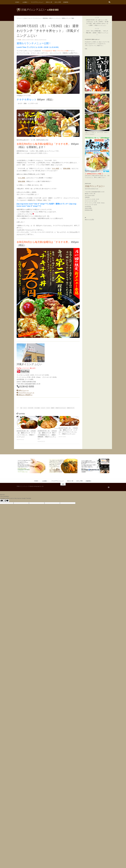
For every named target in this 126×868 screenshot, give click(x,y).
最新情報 (45, 18)
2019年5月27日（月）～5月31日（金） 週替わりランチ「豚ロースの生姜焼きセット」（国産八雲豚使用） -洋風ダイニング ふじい (47, 435)
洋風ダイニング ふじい (61, 408)
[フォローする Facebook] (109, 487)
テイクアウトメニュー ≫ (25, 393)
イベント (19, 18)
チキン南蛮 (55, 168)
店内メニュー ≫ (23, 390)
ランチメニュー (37, 18)
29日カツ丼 (49, 2)
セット (30, 18)
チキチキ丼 (31, 408)
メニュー (43, 408)
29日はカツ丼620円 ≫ (25, 395)
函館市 (53, 408)
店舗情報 (66, 2)
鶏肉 (73, 18)
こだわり (25, 18)
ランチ (48, 408)
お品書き (25, 2)
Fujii (86, 49)
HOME (17, 2)
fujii (20, 40)
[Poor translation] (6, 501)
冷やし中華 (58, 2)
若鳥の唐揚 (67, 168)
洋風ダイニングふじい (55, 18)
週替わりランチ (66, 18)
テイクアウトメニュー (37, 2)
